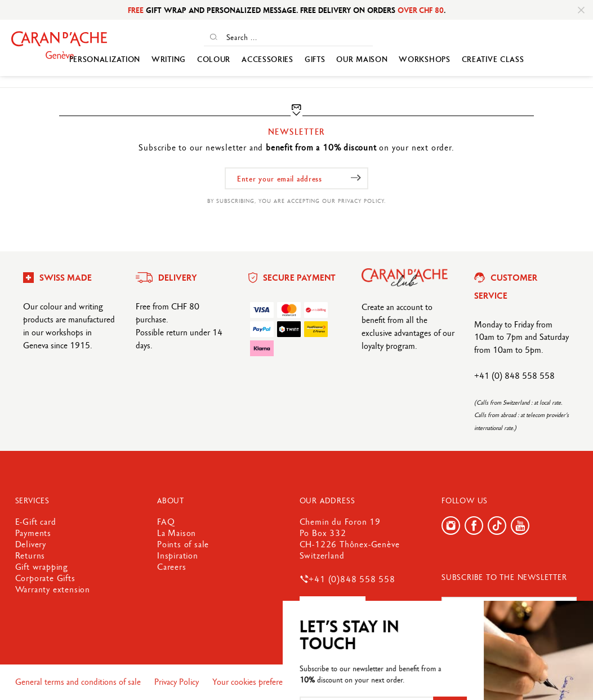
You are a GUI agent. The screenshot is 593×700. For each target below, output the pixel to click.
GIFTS (315, 59)
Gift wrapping (42, 567)
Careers (172, 567)
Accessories (267, 59)
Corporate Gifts (45, 578)
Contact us (333, 608)
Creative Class (493, 59)
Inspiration (178, 555)
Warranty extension (53, 589)
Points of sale (183, 544)
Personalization (105, 59)
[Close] (581, 10)
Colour (214, 59)
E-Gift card (36, 522)
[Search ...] (298, 37)
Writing (169, 59)
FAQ (166, 522)
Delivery (31, 544)
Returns (30, 555)
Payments (33, 533)
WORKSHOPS (424, 59)
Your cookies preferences (256, 682)
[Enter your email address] (296, 178)
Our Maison (362, 59)
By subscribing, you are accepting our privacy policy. (296, 201)
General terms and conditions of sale (79, 682)
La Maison (177, 533)
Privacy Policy (178, 682)
